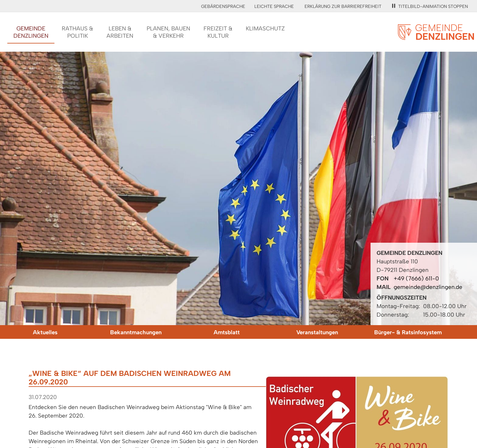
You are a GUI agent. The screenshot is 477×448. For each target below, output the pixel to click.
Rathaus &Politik (77, 32)
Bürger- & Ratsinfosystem (408, 332)
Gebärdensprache (223, 6)
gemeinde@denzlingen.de (428, 287)
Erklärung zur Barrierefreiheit (343, 6)
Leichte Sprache (274, 6)
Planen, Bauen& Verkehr (168, 32)
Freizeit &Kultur (218, 32)
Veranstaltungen (317, 332)
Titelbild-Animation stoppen (430, 6)
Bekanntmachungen (136, 332)
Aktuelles (45, 332)
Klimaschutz (265, 28)
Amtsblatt (227, 332)
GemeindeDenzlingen (31, 32)
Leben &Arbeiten (120, 32)
